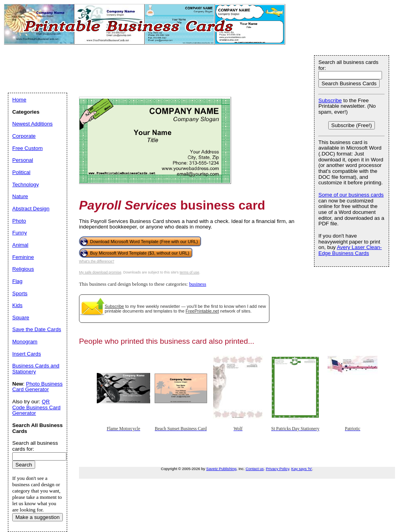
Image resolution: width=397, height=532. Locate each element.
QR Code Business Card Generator (36, 407)
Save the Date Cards (37, 329)
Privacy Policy (278, 469)
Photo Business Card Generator (37, 387)
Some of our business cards (351, 195)
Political (21, 172)
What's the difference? (97, 261)
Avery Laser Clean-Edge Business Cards (350, 250)
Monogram (25, 342)
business (198, 284)
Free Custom (27, 148)
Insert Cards (27, 354)
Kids (17, 305)
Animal (20, 245)
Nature (20, 196)
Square (21, 318)
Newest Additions (32, 124)
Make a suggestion (38, 517)
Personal (23, 160)
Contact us (255, 469)
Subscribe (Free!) (352, 125)
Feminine (23, 257)
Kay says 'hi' (302, 469)
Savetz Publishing (221, 469)
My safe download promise (100, 272)
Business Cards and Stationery (36, 369)
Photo (19, 221)
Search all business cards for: (348, 65)
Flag (17, 281)
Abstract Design (31, 209)
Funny (20, 233)
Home (19, 100)
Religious (23, 269)
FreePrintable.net (202, 311)
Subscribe (114, 306)
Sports (20, 293)
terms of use (190, 272)
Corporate (24, 136)
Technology (25, 185)
